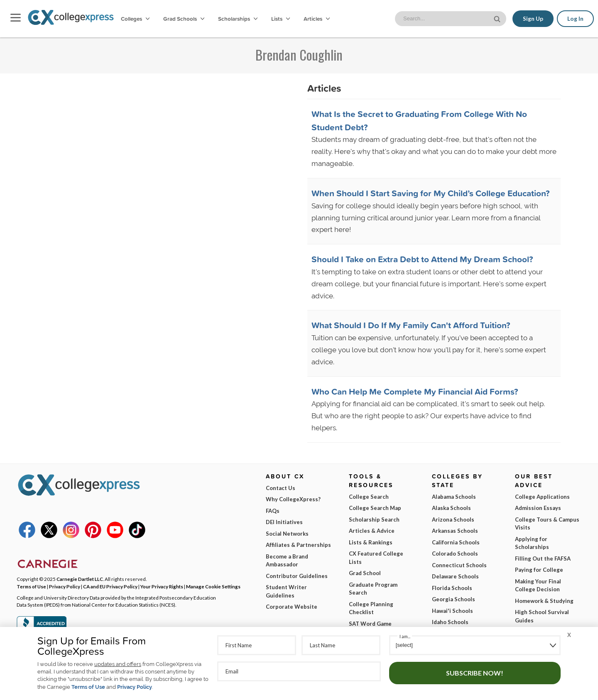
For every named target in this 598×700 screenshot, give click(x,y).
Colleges (135, 19)
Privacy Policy (135, 687)
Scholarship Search (374, 520)
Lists (281, 19)
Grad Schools (184, 19)
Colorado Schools (455, 554)
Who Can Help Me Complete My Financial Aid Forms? (415, 391)
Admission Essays (538, 508)
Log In (575, 19)
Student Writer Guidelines (286, 591)
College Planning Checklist (371, 608)
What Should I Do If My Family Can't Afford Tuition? (411, 325)
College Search (369, 497)
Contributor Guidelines (297, 576)
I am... (405, 636)
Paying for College (539, 570)
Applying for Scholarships (532, 543)
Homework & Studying (544, 601)
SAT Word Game (370, 624)
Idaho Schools (450, 622)
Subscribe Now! (475, 673)
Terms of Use (88, 687)
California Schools (456, 542)
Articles (317, 19)
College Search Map (375, 508)
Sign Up (533, 19)
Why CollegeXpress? (293, 499)
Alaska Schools (451, 508)
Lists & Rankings (371, 542)
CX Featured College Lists (376, 558)
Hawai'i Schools (452, 611)
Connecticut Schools (459, 565)
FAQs (273, 511)
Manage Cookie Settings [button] (213, 586)
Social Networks (287, 534)
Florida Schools (452, 588)
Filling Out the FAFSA (543, 559)
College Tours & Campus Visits (547, 524)
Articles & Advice (372, 531)
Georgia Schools (453, 599)
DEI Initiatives (284, 522)
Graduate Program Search (373, 589)
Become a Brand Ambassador (287, 561)
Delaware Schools (455, 576)
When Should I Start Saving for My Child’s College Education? (431, 193)
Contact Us (281, 488)
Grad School (365, 573)
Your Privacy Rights (162, 586)
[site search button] (498, 18)
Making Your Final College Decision (538, 585)
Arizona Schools (453, 520)
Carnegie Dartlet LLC (80, 579)
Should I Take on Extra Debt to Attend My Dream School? (422, 259)
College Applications (542, 497)
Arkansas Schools (455, 531)
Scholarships (238, 19)
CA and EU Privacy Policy (110, 586)
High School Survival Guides (542, 616)
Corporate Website (292, 607)
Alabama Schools (454, 497)
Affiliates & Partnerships (298, 545)
